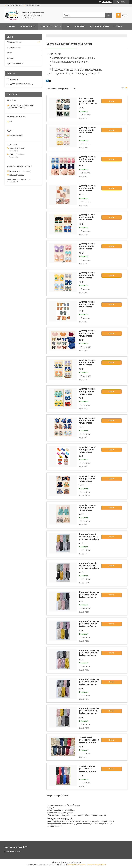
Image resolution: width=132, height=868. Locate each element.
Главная (11, 26)
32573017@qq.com (17, 175)
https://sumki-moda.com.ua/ (20, 171)
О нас (67, 26)
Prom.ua (78, 862)
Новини (11, 33)
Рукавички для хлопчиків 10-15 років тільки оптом (88, 101)
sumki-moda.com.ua (13, 852)
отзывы (118, 26)
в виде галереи (123, 89)
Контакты (80, 26)
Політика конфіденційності (96, 865)
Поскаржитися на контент (76, 865)
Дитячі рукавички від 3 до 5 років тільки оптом (88, 217)
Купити (112, 101)
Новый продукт (28, 26)
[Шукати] (109, 15)
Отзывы (11, 58)
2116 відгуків (107, 2)
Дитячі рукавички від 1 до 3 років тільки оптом (88, 450)
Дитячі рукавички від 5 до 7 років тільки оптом (88, 304)
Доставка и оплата (99, 26)
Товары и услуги (49, 26)
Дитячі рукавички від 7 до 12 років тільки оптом (88, 478)
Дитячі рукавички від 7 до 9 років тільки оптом (88, 130)
